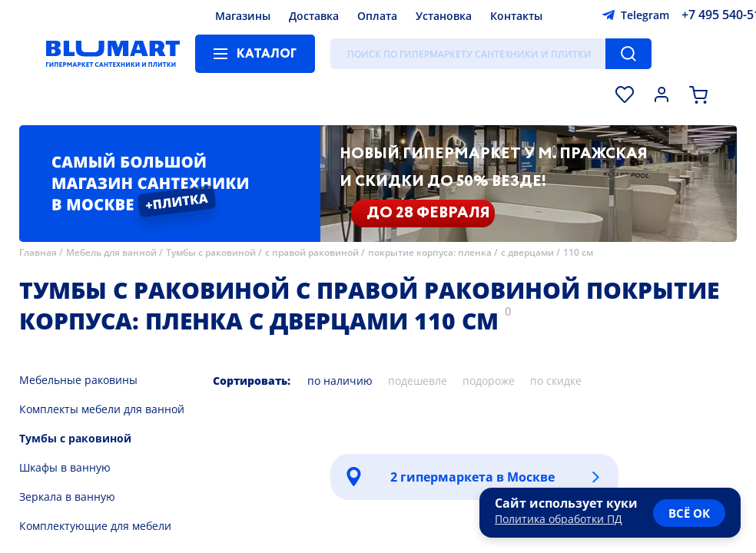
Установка (444, 16)
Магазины (243, 16)
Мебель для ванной (111, 252)
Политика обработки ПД (559, 519)
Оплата (377, 16)
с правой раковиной (312, 252)
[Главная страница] (113, 54)
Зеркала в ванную (67, 497)
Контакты (516, 16)
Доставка (314, 16)
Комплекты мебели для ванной (102, 409)
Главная (38, 252)
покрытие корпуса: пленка (430, 252)
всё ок (689, 513)
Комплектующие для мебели (95, 526)
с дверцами (527, 252)
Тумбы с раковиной (211, 252)
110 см (578, 252)
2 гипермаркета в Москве (472, 477)
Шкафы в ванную (65, 467)
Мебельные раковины (78, 380)
